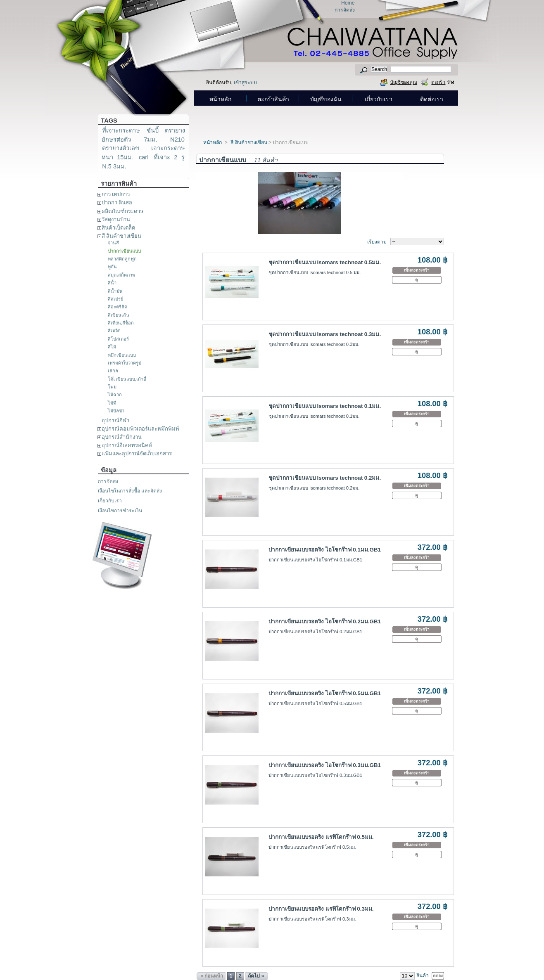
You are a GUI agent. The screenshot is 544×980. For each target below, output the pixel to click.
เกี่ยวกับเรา (379, 99)
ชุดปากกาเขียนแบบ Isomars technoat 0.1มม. (325, 406)
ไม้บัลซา (116, 411)
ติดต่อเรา (432, 99)
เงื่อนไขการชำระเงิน (120, 511)
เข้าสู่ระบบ (245, 83)
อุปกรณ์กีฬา (115, 420)
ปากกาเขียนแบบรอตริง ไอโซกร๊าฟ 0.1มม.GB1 (325, 550)
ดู (417, 280)
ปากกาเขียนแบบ (124, 251)
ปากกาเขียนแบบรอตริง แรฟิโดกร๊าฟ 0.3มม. (321, 909)
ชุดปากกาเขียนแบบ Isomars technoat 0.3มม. (325, 334)
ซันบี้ (153, 130)
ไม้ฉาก (115, 395)
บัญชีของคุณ (404, 82)
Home (348, 3)
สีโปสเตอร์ (118, 339)
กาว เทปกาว (116, 194)
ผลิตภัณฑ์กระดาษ (123, 211)
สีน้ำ (112, 283)
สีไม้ (112, 347)
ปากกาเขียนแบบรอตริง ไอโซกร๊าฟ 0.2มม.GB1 (325, 621)
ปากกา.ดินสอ (117, 202)
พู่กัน (112, 267)
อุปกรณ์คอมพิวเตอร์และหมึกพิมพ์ (140, 429)
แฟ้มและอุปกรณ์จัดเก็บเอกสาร (137, 453)
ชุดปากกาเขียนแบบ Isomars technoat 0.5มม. (325, 262)
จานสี (113, 243)
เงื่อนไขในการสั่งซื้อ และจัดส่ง (130, 491)
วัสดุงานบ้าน (116, 219)
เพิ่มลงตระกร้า (417, 270)
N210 (177, 140)
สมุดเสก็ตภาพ (121, 275)
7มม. (150, 140)
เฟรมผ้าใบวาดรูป (125, 363)
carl (144, 157)
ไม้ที (112, 403)
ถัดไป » (256, 976)
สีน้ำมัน (115, 291)
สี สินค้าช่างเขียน (122, 236)
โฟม (112, 387)
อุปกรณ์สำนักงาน (122, 437)
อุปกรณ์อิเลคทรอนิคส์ (127, 445)
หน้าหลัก (220, 99)
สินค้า (423, 975)
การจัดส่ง (345, 10)
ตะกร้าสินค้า (273, 99)
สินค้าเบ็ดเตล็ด (118, 228)
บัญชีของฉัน (326, 99)
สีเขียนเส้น (119, 315)
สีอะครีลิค (118, 307)
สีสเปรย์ (115, 299)
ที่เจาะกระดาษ (121, 130)
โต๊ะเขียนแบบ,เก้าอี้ (127, 379)
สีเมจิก (114, 331)
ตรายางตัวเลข (121, 148)
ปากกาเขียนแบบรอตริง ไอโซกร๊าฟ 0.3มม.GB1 (325, 765)
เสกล (113, 371)
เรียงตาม (377, 242)
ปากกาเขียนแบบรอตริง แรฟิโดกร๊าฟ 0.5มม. (321, 837)
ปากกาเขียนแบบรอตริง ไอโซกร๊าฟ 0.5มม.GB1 (325, 693)
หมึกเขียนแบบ (122, 355)
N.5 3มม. (114, 166)
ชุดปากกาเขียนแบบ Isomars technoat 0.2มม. (325, 478)
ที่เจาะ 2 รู (169, 157)
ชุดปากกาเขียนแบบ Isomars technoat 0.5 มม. (315, 272)
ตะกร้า (438, 82)
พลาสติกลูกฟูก (122, 259)
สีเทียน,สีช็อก (121, 323)
